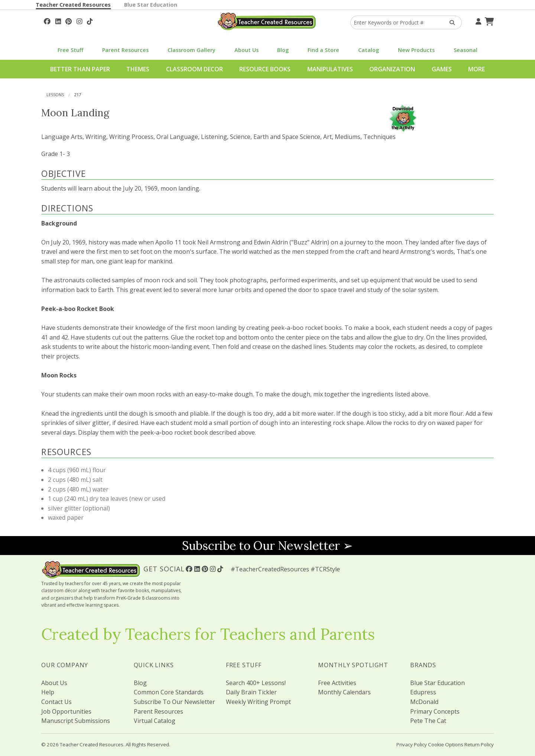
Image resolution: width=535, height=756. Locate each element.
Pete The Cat (428, 721)
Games (442, 69)
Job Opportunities (66, 711)
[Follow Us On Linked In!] (58, 20)
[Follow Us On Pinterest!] (69, 20)
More (476, 69)
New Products (416, 50)
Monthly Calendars (344, 692)
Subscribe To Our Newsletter (174, 702)
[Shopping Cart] (488, 20)
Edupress (423, 692)
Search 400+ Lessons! (256, 683)
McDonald (424, 702)
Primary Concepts (435, 711)
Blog (283, 50)
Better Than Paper (80, 69)
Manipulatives (330, 69)
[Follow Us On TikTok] (90, 20)
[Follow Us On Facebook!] (47, 20)
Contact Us (56, 702)
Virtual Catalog (155, 721)
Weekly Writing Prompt (258, 702)
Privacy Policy (412, 744)
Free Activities (337, 683)
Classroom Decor (194, 69)
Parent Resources (125, 50)
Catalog (369, 50)
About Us (247, 50)
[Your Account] (477, 20)
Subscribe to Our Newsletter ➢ (267, 546)
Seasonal (466, 50)
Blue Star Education (151, 5)
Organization (392, 69)
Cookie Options (446, 744)
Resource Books (265, 69)
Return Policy (479, 744)
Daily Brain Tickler (251, 692)
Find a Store (323, 50)
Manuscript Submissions (76, 721)
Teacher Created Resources (73, 5)
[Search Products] (450, 22)
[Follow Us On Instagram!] (79, 20)
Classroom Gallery (192, 50)
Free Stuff (70, 50)
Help (48, 692)
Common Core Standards (169, 692)
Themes (138, 69)
